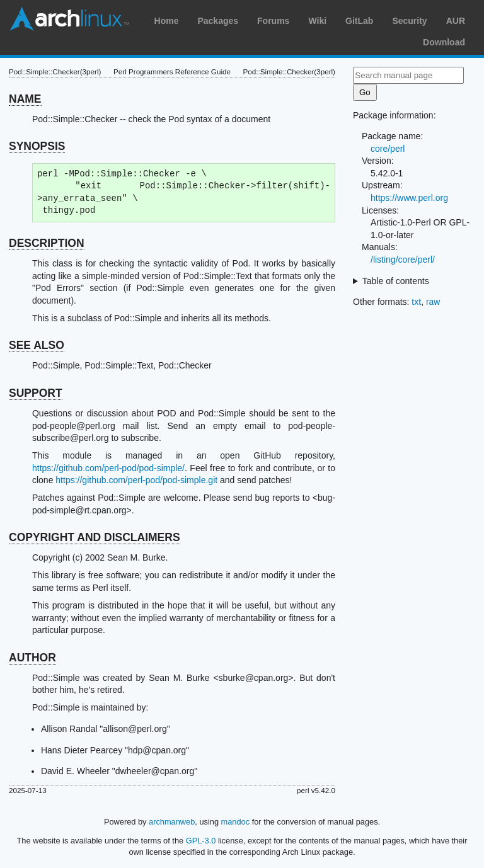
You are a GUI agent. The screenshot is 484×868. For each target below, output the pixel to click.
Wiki (317, 21)
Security (409, 21)
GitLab (359, 21)
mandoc (236, 822)
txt (416, 302)
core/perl (388, 149)
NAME (25, 99)
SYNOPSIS (37, 146)
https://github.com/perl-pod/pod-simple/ (108, 468)
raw (433, 302)
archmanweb (172, 822)
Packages (218, 21)
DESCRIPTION (47, 243)
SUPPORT (36, 393)
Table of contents (396, 281)
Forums (273, 21)
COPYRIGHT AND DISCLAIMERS (95, 537)
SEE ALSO (37, 345)
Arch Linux (69, 19)
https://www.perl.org (409, 198)
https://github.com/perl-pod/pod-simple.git (136, 480)
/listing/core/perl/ (403, 260)
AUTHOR (32, 658)
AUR (456, 21)
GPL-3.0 (201, 841)
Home (167, 21)
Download (444, 42)
